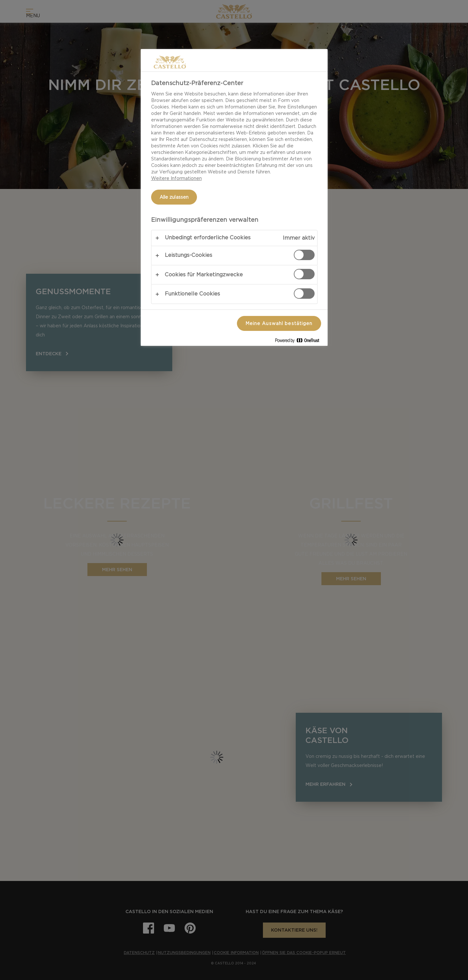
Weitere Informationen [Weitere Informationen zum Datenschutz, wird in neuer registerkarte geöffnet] (176, 178)
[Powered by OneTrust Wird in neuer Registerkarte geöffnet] (300, 342)
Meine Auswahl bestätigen (279, 323)
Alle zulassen (174, 197)
